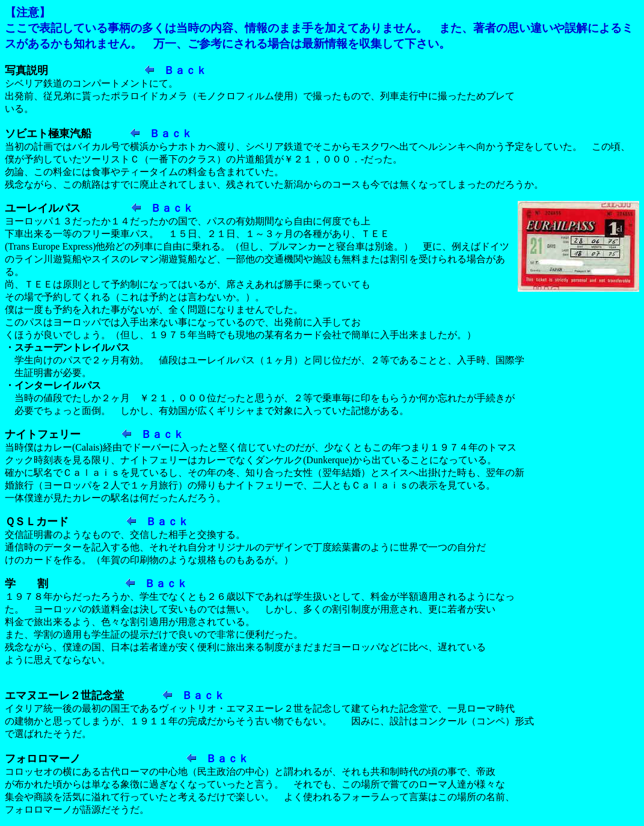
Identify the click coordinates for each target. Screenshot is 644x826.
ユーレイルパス (43, 208)
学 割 (26, 584)
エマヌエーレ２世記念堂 (64, 695)
